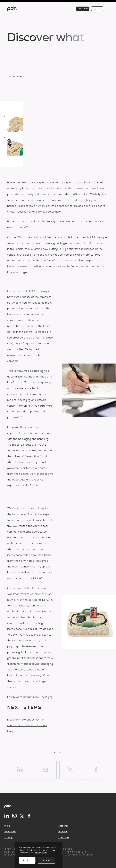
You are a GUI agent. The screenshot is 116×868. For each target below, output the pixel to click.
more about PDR (30, 720)
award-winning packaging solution (58, 243)
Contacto (63, 837)
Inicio (7, 826)
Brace (11, 183)
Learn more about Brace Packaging (30, 697)
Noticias (63, 832)
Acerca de (10, 832)
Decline (47, 860)
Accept (27, 860)
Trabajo (9, 837)
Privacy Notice (41, 853)
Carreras (63, 826)
